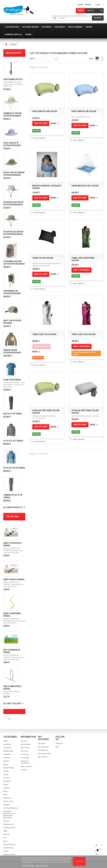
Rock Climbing (9, 768)
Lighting (6, 788)
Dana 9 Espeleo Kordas (14, 579)
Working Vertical (9, 844)
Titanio (6, 851)
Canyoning (7, 748)
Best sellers (25, 748)
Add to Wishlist (39, 138)
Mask (5, 795)
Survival (6, 834)
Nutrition (7, 805)
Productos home (9, 854)
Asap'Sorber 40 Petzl (13, 79)
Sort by (32, 59)
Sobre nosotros (26, 766)
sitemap (88, 4)
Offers (6, 741)
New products (14, 53)
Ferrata (6, 774)
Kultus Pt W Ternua (13, 414)
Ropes (6, 764)
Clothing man (8, 824)
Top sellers (12, 517)
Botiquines (7, 754)
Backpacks (7, 798)
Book (5, 791)
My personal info (44, 753)
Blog (9, 719)
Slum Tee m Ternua (12, 380)
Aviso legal (25, 758)
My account (44, 738)
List (102, 59)
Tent (5, 838)
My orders (42, 743)
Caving (6, 771)
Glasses (6, 821)
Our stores (25, 751)
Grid (97, 59)
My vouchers (43, 757)
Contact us (25, 754)
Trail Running (8, 848)
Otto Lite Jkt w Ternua (14, 468)
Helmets (6, 761)
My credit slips (43, 747)
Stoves (6, 784)
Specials (24, 741)
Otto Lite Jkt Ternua (13, 441)
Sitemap (24, 770)
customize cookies (42, 865)
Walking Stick (8, 751)
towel (5, 841)
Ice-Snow (7, 778)
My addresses (43, 750)
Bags (5, 831)
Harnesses (7, 744)
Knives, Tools (8, 801)
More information (28, 865)
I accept (79, 861)
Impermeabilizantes (10, 808)
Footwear (7, 758)
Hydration (7, 781)
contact (80, 4)
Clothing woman (9, 828)
